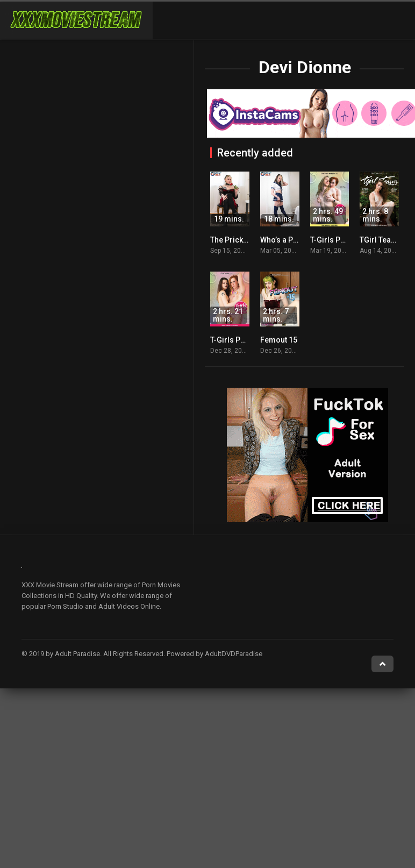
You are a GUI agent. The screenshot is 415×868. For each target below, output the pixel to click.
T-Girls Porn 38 (337, 240)
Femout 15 (279, 340)
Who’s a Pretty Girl (292, 240)
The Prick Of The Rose (249, 240)
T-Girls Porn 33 (237, 340)
